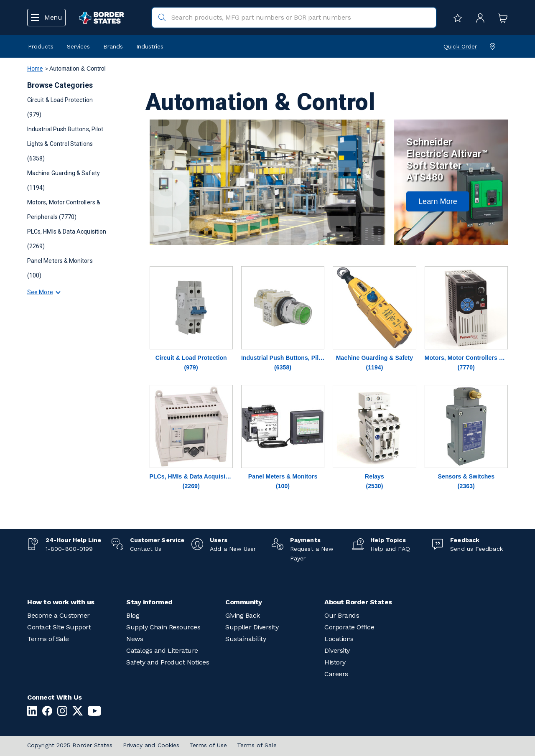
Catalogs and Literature (162, 650)
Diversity (337, 650)
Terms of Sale (48, 639)
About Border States (358, 602)
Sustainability (246, 639)
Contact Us (146, 549)
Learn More (438, 201)
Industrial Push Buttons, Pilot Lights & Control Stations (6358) (65, 144)
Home (35, 69)
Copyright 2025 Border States (70, 745)
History (335, 662)
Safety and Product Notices (168, 662)
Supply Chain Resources (163, 627)
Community (244, 602)
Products (41, 46)
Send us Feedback (476, 549)
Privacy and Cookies (151, 745)
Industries (150, 46)
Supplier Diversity (252, 627)
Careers (336, 674)
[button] (438, 201)
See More (40, 292)
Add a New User (233, 549)
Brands (113, 46)
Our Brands (342, 615)
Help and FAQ (390, 549)
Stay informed (149, 602)
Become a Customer (59, 615)
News (135, 639)
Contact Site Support (59, 627)
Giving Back (243, 615)
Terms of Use (208, 745)
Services (78, 46)
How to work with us (61, 602)
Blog (133, 615)
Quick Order (460, 46)
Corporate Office (349, 627)
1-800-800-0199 (69, 549)
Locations (339, 639)
